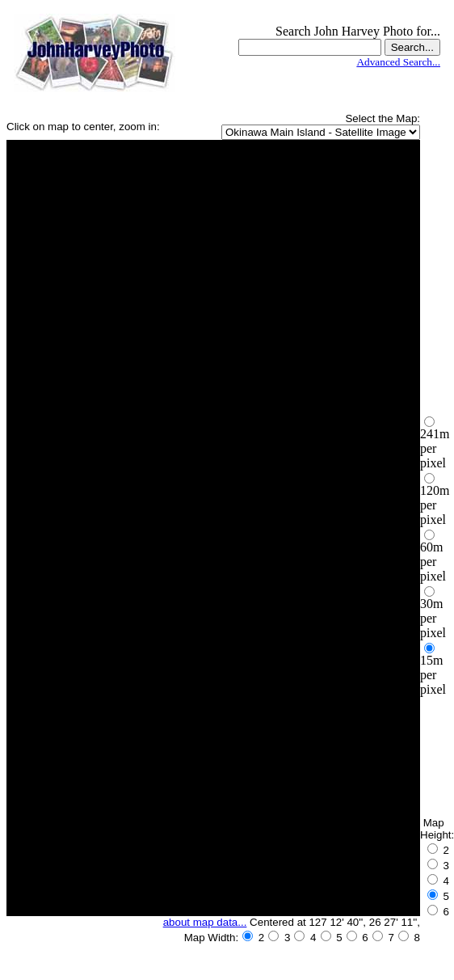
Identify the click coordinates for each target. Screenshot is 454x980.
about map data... (205, 922)
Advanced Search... (398, 62)
